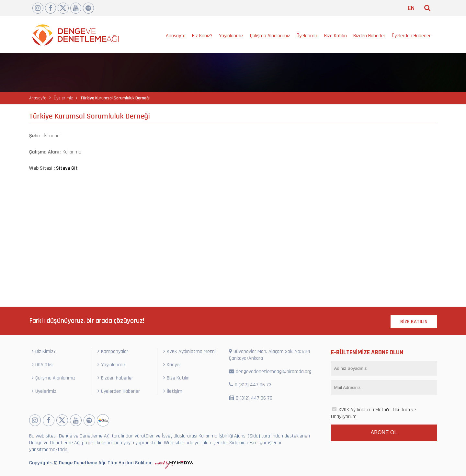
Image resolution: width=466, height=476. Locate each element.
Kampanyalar (113, 351)
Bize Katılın (335, 36)
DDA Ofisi (43, 365)
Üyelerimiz (307, 36)
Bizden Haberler (369, 36)
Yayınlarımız (231, 36)
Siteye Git (67, 168)
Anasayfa (176, 36)
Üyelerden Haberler (411, 36)
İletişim (173, 391)
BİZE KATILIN (414, 322)
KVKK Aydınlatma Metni (189, 351)
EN (411, 8)
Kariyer (172, 365)
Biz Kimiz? (202, 36)
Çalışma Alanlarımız (270, 36)
